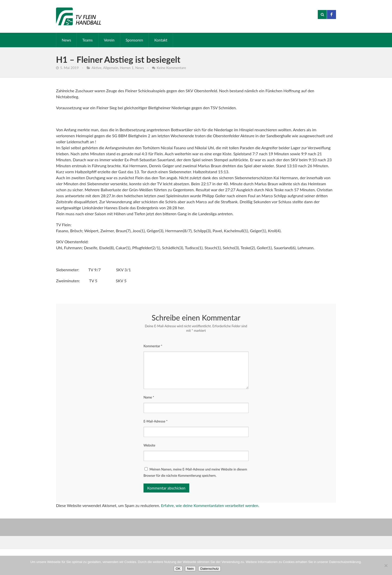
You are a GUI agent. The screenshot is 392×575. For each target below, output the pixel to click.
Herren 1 (127, 68)
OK (178, 569)
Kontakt (161, 40)
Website (149, 445)
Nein (190, 569)
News (66, 40)
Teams (87, 40)
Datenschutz (209, 569)
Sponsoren (134, 40)
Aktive (96, 68)
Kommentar (153, 346)
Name (149, 397)
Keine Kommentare (171, 68)
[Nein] (386, 565)
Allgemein (111, 68)
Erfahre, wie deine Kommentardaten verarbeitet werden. (210, 505)
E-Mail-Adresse (155, 421)
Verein (109, 40)
